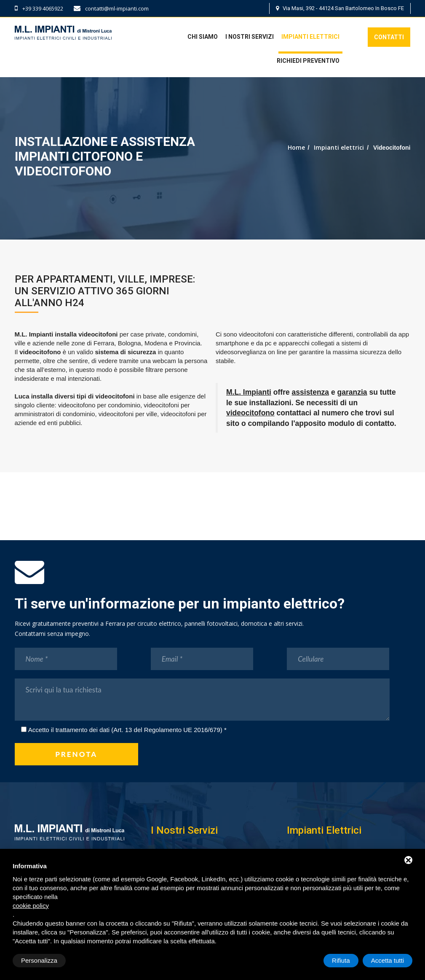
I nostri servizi (250, 37)
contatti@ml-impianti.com (111, 8)
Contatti (389, 37)
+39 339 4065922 (39, 8)
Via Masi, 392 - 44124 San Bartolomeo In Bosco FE (340, 8)
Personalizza (39, 960)
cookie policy (31, 906)
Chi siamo (203, 37)
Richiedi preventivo (308, 61)
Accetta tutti (388, 960)
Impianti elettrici (310, 37)
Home (296, 147)
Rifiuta (341, 960)
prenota (76, 754)
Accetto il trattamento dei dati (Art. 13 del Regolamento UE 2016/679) (125, 730)
